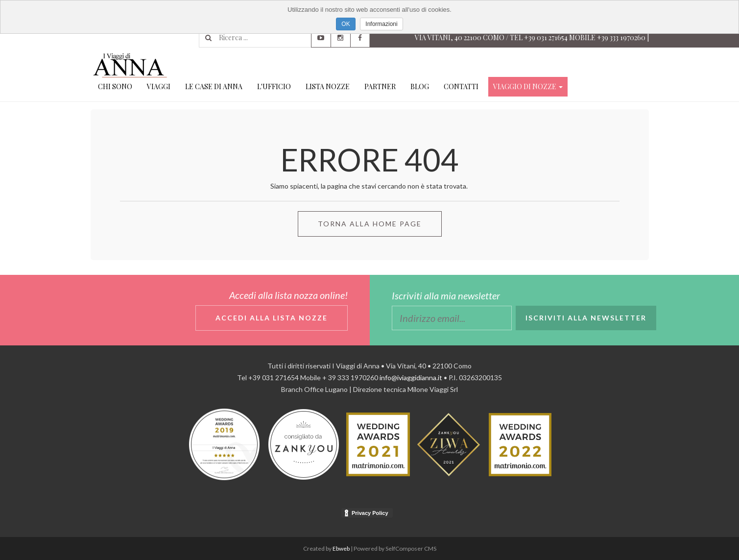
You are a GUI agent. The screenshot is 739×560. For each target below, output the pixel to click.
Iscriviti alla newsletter (586, 318)
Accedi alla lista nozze (272, 318)
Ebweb (341, 548)
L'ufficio (274, 86)
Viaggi (159, 86)
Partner (380, 86)
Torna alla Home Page (370, 224)
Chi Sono (115, 86)
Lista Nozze (328, 86)
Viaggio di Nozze (528, 86)
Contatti (461, 86)
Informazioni (381, 24)
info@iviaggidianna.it (411, 377)
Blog (420, 86)
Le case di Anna (214, 86)
